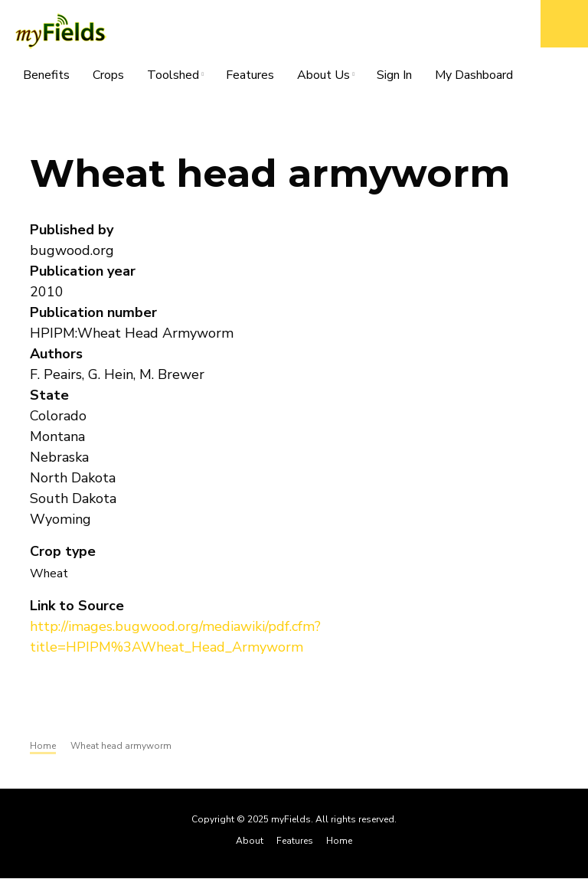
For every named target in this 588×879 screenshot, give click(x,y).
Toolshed (173, 78)
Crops (108, 75)
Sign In (394, 75)
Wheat (49, 573)
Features (250, 75)
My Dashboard (474, 75)
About (250, 841)
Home (339, 841)
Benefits (46, 75)
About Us (323, 78)
